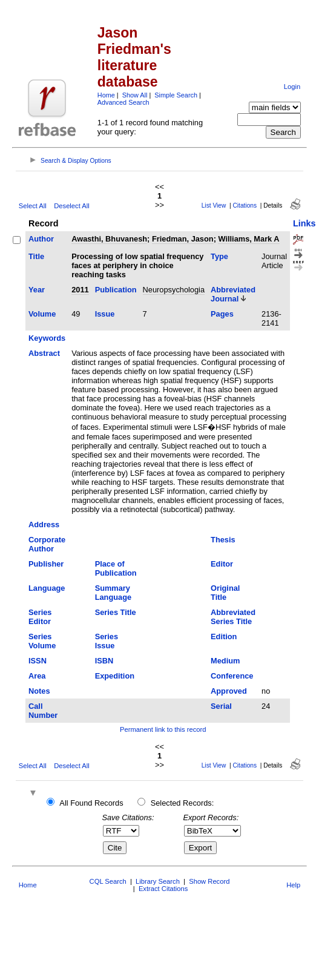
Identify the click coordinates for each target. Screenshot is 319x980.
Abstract (44, 353)
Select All (33, 206)
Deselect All (71, 206)
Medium (225, 661)
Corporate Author (47, 544)
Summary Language (113, 593)
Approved (229, 691)
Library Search (158, 881)
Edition (224, 636)
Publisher (46, 564)
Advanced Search (123, 102)
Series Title (116, 612)
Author (41, 239)
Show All (135, 95)
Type (219, 256)
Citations (245, 206)
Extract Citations (163, 889)
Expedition (115, 676)
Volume (42, 314)
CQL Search (108, 881)
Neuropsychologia (174, 290)
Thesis (223, 540)
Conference (232, 676)
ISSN (38, 661)
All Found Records (91, 803)
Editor (222, 564)
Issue (105, 314)
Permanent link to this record (163, 729)
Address (44, 525)
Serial (221, 706)
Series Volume (42, 641)
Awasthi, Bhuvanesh (109, 239)
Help (293, 885)
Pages (222, 314)
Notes (39, 691)
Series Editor (40, 617)
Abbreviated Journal (233, 294)
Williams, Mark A (248, 239)
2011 (80, 290)
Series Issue (107, 641)
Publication (116, 290)
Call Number (43, 711)
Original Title (225, 593)
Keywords (47, 338)
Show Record (209, 881)
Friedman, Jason (183, 239)
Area (37, 676)
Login (292, 87)
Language (47, 588)
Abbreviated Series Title (233, 617)
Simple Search (176, 95)
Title (36, 256)
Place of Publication (116, 568)
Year (37, 290)
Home (106, 95)
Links (304, 223)
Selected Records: (183, 803)
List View (214, 206)
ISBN (104, 661)
